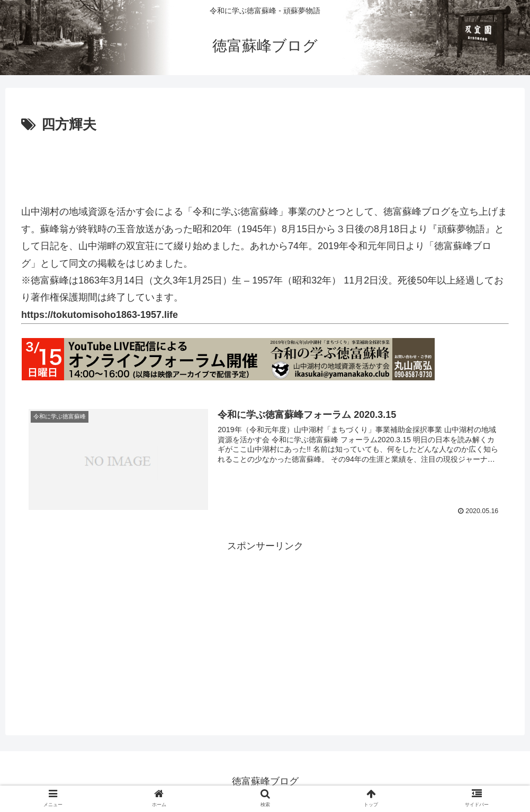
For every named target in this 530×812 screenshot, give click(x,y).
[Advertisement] (265, 166)
